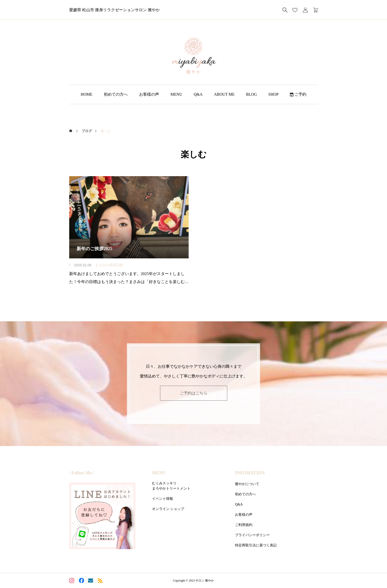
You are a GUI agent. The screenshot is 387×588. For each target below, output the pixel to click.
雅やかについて (247, 484)
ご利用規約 (244, 525)
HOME (86, 94)
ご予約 (298, 94)
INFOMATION (250, 473)
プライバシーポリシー (252, 535)
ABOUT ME (224, 94)
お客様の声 (149, 94)
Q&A (198, 94)
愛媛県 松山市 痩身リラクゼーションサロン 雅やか (114, 10)
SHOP (273, 94)
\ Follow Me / (82, 473)
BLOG (252, 94)
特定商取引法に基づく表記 (256, 545)
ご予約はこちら (194, 393)
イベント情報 (163, 499)
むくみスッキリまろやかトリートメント (171, 486)
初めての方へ (116, 94)
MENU (176, 94)
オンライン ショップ (168, 509)
